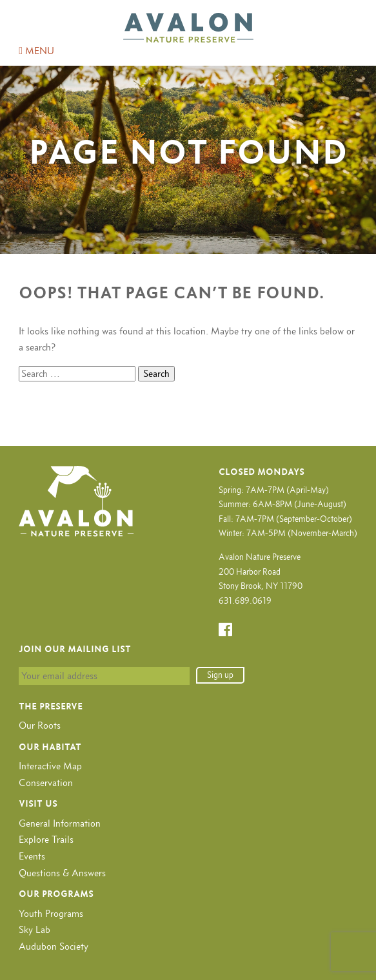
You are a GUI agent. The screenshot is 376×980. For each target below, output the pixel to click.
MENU (36, 51)
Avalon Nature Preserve (188, 28)
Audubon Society (54, 946)
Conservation (46, 783)
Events (32, 856)
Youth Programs (51, 913)
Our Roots (40, 725)
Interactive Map (50, 766)
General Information (60, 823)
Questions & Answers (62, 873)
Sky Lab (35, 929)
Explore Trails (46, 839)
